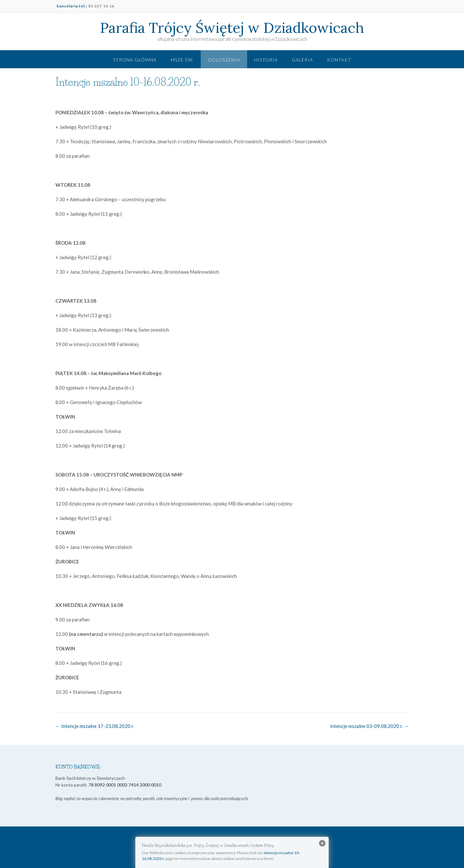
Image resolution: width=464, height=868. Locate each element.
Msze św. (182, 60)
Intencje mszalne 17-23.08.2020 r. (95, 726)
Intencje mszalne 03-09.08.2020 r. (369, 726)
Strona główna (135, 60)
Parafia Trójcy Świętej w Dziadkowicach (232, 28)
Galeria (302, 60)
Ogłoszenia (224, 60)
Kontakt (339, 60)
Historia (266, 60)
